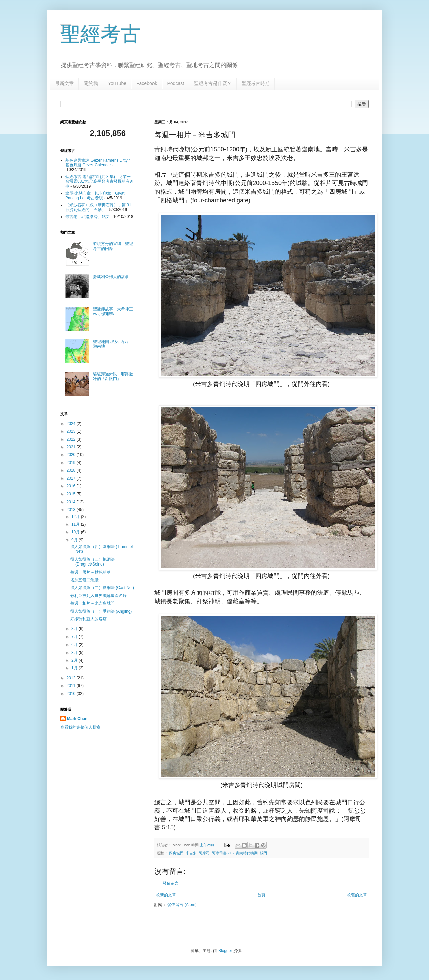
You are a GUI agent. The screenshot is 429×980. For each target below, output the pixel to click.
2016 (72, 486)
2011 (72, 686)
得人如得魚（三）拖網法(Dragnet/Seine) (93, 562)
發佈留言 (171, 883)
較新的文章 (166, 895)
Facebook (147, 83)
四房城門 (176, 853)
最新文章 (64, 83)
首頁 (261, 895)
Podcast (176, 83)
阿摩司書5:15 (223, 853)
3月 (75, 653)
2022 (72, 439)
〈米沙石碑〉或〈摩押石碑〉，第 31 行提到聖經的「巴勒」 (98, 207)
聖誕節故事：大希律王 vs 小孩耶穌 (113, 311)
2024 (72, 424)
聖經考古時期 (256, 83)
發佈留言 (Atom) (182, 905)
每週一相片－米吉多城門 (93, 603)
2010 (72, 694)
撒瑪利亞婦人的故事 (111, 277)
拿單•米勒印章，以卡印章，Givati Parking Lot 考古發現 (95, 196)
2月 (75, 660)
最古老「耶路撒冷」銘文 (87, 217)
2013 (72, 510)
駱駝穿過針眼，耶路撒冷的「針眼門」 (113, 376)
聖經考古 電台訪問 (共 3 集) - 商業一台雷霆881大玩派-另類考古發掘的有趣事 (100, 182)
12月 (76, 517)
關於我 (91, 83)
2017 (72, 478)
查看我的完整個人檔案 (80, 727)
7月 (75, 637)
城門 (263, 853)
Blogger (225, 951)
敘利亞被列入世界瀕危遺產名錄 (99, 596)
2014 (72, 502)
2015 (72, 494)
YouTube (117, 83)
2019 (72, 463)
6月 (75, 645)
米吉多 (191, 853)
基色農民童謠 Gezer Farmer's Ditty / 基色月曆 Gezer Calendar (98, 163)
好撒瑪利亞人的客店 (88, 619)
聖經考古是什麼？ (213, 83)
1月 (75, 668)
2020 (72, 455)
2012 (72, 678)
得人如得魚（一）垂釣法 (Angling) (101, 611)
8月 (75, 629)
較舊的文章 (357, 895)
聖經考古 (101, 34)
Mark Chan (77, 719)
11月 (76, 524)
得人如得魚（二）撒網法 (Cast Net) (102, 588)
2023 (72, 431)
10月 (76, 532)
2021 (72, 447)
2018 (72, 470)
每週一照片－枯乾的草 (90, 572)
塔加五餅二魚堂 (84, 580)
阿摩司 (204, 853)
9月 (75, 540)
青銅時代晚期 (247, 853)
